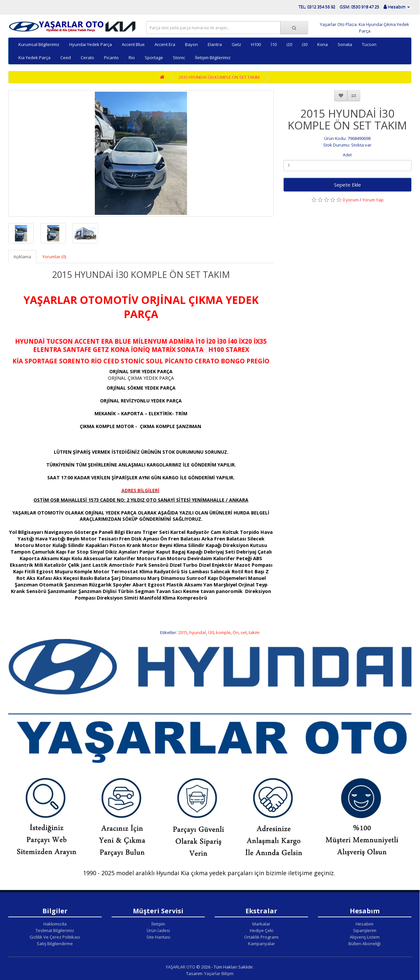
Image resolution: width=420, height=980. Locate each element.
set (244, 632)
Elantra (215, 44)
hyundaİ (198, 632)
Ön (236, 632)
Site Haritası (158, 937)
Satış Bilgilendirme (55, 944)
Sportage (154, 57)
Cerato (87, 57)
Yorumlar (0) (54, 257)
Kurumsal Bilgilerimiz (39, 44)
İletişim (158, 924)
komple (223, 632)
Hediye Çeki (262, 930)
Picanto (111, 57)
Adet (347, 155)
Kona (323, 44)
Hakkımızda (55, 924)
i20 (289, 44)
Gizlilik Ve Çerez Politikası (55, 937)
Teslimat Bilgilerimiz (55, 930)
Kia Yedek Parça (34, 57)
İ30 (211, 632)
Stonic (179, 57)
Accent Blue (133, 44)
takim (254, 632)
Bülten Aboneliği (365, 944)
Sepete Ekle (347, 185)
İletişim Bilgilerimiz (213, 57)
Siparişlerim (365, 930)
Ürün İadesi (158, 930)
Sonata (345, 44)
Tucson (369, 44)
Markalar (261, 924)
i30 (305, 44)
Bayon (191, 44)
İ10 (274, 44)
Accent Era (165, 44)
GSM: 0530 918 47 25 (359, 7)
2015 (183, 632)
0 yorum (351, 200)
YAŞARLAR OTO (180, 967)
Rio (132, 57)
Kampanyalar (262, 944)
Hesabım (365, 924)
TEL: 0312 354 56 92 (317, 7)
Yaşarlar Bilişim (219, 973)
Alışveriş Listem (365, 937)
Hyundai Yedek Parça (91, 44)
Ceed (66, 57)
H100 (256, 44)
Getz (236, 44)
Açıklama (22, 257)
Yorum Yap (373, 200)
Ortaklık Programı (261, 937)
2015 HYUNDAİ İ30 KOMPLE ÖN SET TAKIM (219, 77)
